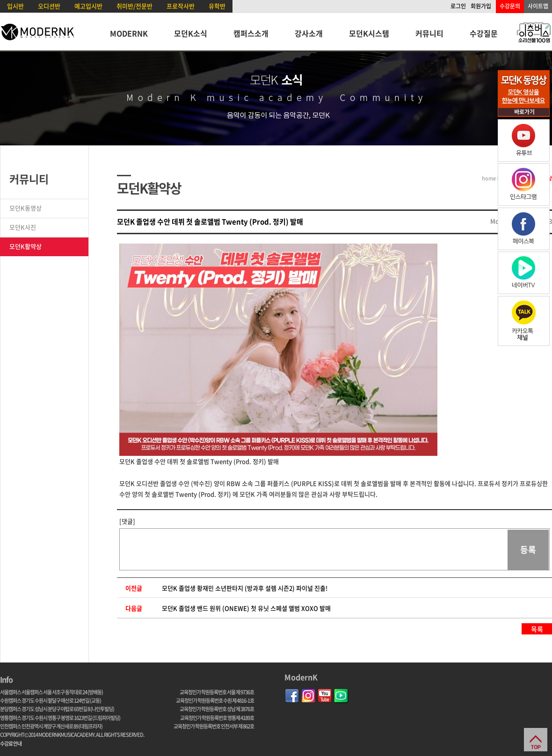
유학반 (217, 6)
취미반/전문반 (134, 6)
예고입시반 (88, 6)
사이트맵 (538, 6)
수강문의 (510, 6)
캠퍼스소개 (251, 33)
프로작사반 (181, 6)
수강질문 (484, 33)
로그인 (458, 6)
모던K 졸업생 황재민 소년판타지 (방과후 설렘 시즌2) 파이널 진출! (245, 588)
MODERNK (129, 33)
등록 (528, 550)
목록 (537, 629)
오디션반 (49, 6)
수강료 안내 (11, 744)
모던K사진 (23, 227)
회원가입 (481, 6)
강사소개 (309, 33)
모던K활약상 (25, 246)
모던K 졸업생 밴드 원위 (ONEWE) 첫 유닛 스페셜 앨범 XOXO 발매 (246, 608)
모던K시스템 (369, 33)
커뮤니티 (429, 33)
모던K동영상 (25, 208)
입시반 (15, 6)
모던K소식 (191, 33)
